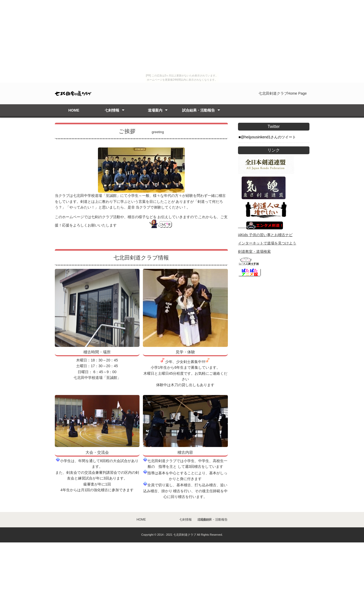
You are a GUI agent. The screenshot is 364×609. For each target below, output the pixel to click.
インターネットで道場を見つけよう (267, 243)
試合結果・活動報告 (198, 110)
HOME (74, 110)
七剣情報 (112, 110)
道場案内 (155, 110)
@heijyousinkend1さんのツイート (269, 137)
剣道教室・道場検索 (254, 251)
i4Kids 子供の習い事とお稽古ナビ (265, 235)
